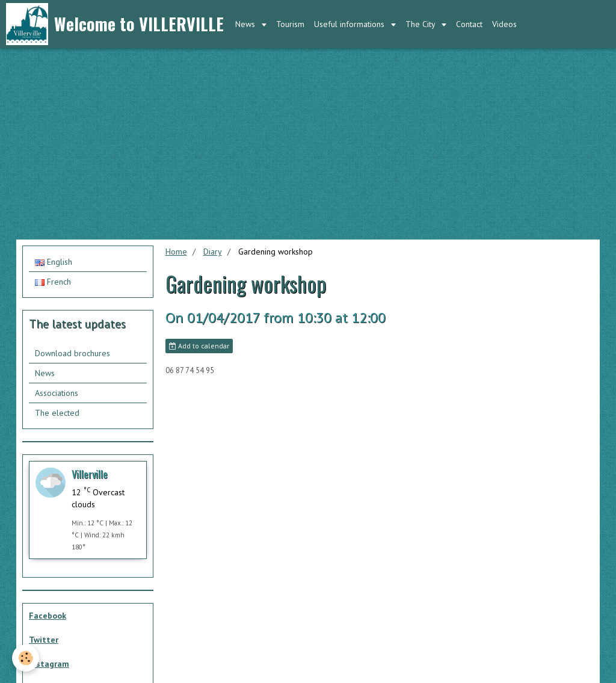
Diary (213, 252)
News (246, 24)
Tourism (290, 24)
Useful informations (350, 24)
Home (176, 252)
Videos (504, 24)
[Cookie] (26, 658)
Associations (57, 393)
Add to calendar (199, 346)
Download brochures (72, 353)
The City (421, 24)
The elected (57, 413)
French (53, 282)
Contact (469, 24)
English (54, 262)
